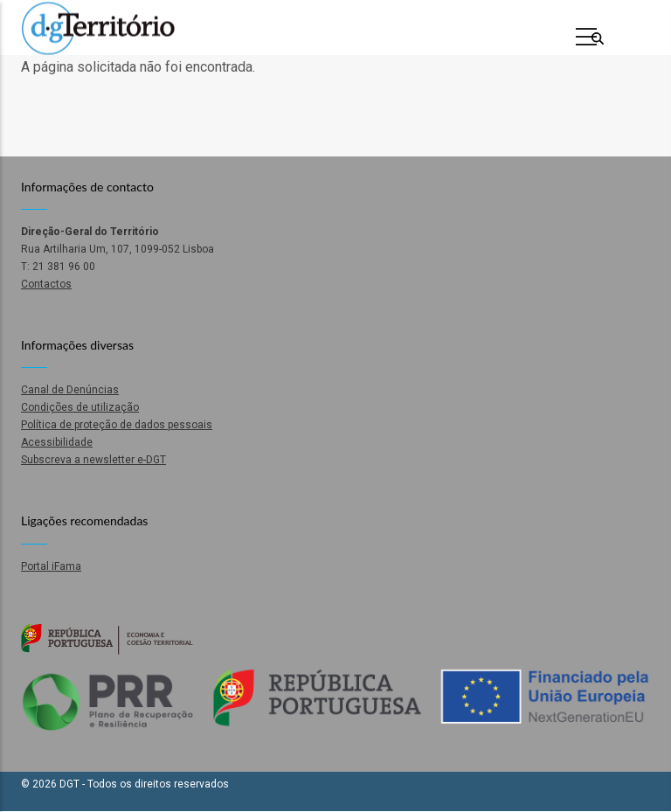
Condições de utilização (80, 407)
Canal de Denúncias (70, 390)
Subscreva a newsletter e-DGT (93, 460)
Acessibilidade (57, 442)
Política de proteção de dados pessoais (117, 425)
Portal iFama (51, 566)
